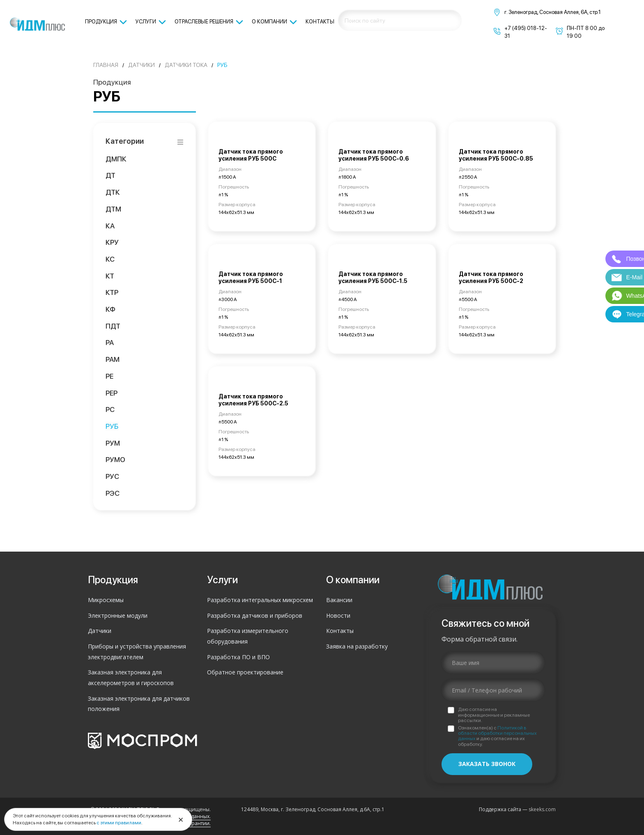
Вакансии (339, 600)
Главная (106, 65)
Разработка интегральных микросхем (260, 600)
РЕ (110, 376)
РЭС (113, 493)
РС (110, 409)
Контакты (340, 631)
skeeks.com (542, 809)
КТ (110, 276)
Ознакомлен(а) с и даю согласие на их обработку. (497, 736)
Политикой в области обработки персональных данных (497, 733)
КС (110, 259)
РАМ (113, 359)
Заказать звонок (487, 764)
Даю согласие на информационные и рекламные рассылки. (494, 715)
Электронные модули (118, 615)
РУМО (116, 459)
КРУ (112, 242)
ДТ (111, 175)
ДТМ (114, 209)
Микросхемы (106, 600)
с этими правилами (119, 823)
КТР (112, 292)
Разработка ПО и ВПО (238, 657)
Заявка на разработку (357, 646)
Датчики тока (186, 65)
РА (110, 342)
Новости (338, 615)
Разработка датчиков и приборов (255, 615)
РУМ (113, 443)
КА (110, 226)
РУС (113, 476)
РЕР (112, 393)
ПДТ (113, 326)
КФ (110, 309)
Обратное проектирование (245, 672)
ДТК (113, 192)
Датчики (141, 65)
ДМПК (116, 159)
